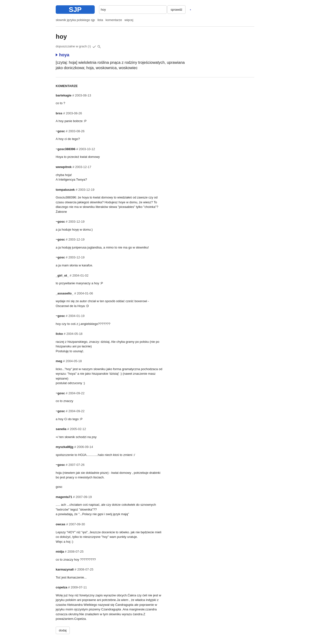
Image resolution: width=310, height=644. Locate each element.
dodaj (63, 630)
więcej (129, 20)
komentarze (114, 20)
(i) (89, 46)
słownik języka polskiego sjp (75, 20)
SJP (75, 10)
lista (100, 20)
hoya (62, 55)
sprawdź (176, 10)
